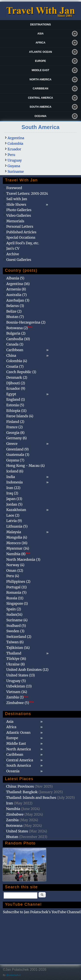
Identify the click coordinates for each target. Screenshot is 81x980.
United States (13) (21, 675)
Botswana (14, 826)
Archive (13, 254)
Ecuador (14, 149)
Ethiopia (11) (16, 411)
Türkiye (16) (16, 659)
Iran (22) (13, 488)
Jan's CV (13, 248)
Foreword (14, 188)
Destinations (41, 24)
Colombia (15, 143)
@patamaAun (13, 975)
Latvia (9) (14, 521)
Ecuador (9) (16, 388)
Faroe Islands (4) (20, 416)
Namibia (13, 809)
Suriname (16, 171)
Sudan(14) (14, 614)
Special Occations (21, 237)
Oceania (40, 116)
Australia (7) (17, 295)
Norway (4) (15, 565)
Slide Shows (16, 204)
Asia (40, 34)
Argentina (16, 138)
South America (40, 107)
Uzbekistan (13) (19, 686)
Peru (11, 155)
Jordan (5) (14, 504)
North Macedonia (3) (23, 559)
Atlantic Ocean (41, 52)
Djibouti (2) (16, 383)
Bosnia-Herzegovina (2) (26, 322)
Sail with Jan (17, 199)
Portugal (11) (17, 587)
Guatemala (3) (18, 455)
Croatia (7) (15, 366)
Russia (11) (15, 598)
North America (41, 79)
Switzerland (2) (19, 637)
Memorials (15, 221)
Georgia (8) (15, 433)
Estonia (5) (15, 405)
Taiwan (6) (15, 642)
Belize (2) (14, 311)
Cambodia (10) (18, 339)
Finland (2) (15, 422)
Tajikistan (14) (18, 648)
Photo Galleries (19, 210)
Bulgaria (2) (16, 333)
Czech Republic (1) (21, 372)
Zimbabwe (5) (20, 703)
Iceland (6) (15, 471)
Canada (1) (15, 344)
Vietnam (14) (17, 692)
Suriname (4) (17, 620)
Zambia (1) (17, 697)
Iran (10, 803)
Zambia (12, 820)
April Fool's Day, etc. (23, 243)
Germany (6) (17, 438)
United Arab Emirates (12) (27, 670)
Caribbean (41, 89)
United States (17, 831)
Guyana (14, 166)
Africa (40, 43)
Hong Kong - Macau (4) (25, 466)
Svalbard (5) (16, 626)
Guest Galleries (19, 260)
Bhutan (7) (15, 317)
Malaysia (14, 532)
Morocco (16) (17, 543)
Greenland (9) (17, 449)
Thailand (14, 653)
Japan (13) (14, 499)
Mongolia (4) (17, 537)
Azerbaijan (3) (18, 300)
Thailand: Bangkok (22, 792)
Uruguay (15, 160)
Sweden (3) (15, 631)
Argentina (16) (18, 284)
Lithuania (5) (17, 526)
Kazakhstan (16, 510)
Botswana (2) (19, 328)
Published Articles (21, 232)
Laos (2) (13, 515)
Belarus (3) (15, 306)
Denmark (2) (17, 377)
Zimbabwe (15, 814)
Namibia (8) (18, 554)
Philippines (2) (18, 581)
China (11, 355)
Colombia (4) (17, 361)
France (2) (14, 427)
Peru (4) (13, 576)
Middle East (40, 70)
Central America (41, 98)
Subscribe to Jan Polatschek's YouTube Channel (42, 912)
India (11, 477)
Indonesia (14, 482)
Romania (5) (16, 592)
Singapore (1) (17, 603)
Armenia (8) (16, 289)
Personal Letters (20, 226)
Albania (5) (15, 278)
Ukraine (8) (16, 664)
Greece (12, 444)
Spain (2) (14, 609)
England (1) (16, 399)
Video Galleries (19, 215)
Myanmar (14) (18, 548)
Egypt (11, 394)
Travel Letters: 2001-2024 (27, 193)
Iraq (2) (12, 493)
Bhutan (12, 837)
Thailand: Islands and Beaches (31, 798)
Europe (40, 61)
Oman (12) (15, 570)
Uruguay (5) (16, 681)
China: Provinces (20, 786)
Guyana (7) (15, 460)
